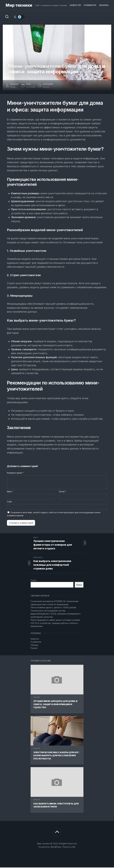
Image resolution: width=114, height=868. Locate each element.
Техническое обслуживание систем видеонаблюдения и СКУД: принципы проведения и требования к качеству (55, 614)
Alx (74, 847)
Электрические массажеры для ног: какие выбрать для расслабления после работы (56, 756)
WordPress (56, 847)
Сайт (10, 502)
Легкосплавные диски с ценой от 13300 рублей (53, 608)
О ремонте (90, 5)
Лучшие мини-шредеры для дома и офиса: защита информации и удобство (55, 705)
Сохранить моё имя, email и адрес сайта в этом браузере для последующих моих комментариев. (54, 515)
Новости (75, 5)
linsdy (13, 87)
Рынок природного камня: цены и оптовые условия (55, 620)
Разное (37, 698)
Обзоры (104, 5)
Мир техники (18, 6)
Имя (10, 492)
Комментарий (15, 473)
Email (63, 492)
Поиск (34, 581)
